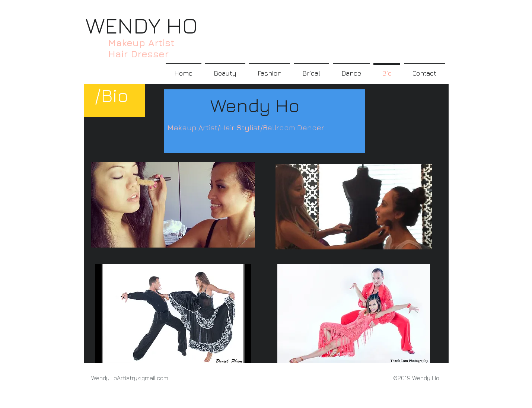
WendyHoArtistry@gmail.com (130, 378)
